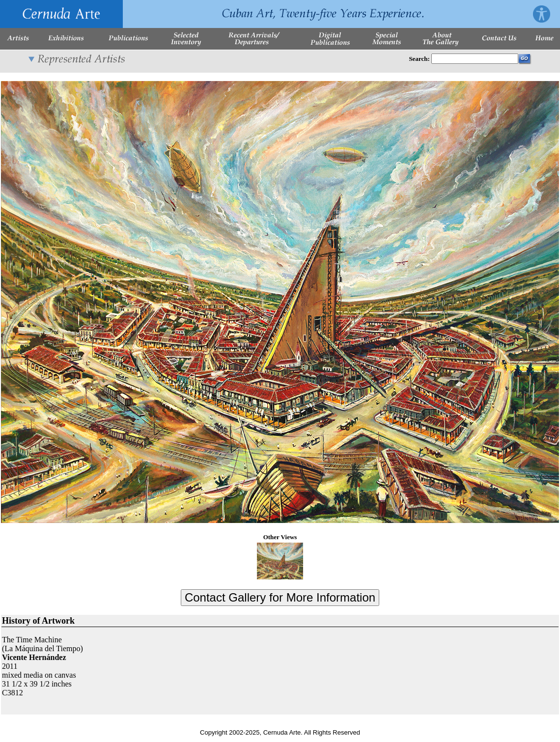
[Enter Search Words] (475, 59)
